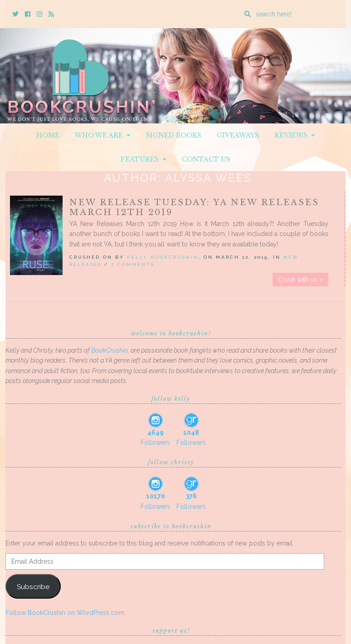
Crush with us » (300, 280)
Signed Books (174, 135)
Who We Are (103, 135)
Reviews (295, 135)
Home (48, 135)
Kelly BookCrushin (163, 257)
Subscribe (33, 587)
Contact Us (206, 159)
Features (144, 159)
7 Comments (133, 264)
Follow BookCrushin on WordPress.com (65, 613)
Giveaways (238, 135)
